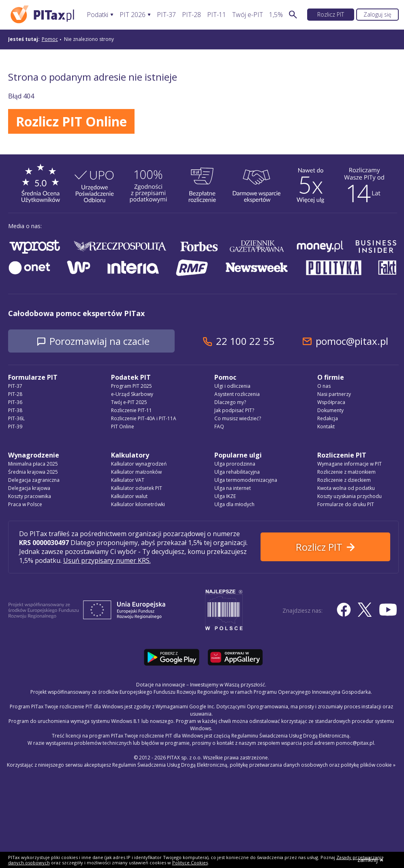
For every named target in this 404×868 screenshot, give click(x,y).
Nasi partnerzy (334, 394)
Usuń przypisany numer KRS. (107, 560)
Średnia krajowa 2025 (33, 472)
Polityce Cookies (190, 863)
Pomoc (50, 39)
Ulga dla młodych (234, 504)
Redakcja (328, 418)
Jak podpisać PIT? (234, 410)
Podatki (97, 15)
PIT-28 (191, 15)
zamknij (371, 860)
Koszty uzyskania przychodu (349, 496)
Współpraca (331, 402)
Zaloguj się (377, 14)
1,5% (276, 15)
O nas (324, 386)
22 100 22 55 (245, 341)
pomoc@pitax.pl (352, 341)
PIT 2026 (133, 15)
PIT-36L (16, 418)
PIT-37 (166, 15)
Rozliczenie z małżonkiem (346, 472)
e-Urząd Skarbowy (132, 394)
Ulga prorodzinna (235, 464)
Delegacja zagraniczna (34, 480)
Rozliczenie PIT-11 (131, 410)
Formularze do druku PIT (346, 504)
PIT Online (123, 427)
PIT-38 (15, 410)
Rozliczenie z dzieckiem (344, 480)
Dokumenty (330, 410)
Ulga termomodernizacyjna (246, 480)
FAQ (219, 427)
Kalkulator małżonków (136, 472)
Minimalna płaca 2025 (33, 464)
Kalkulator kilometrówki (138, 504)
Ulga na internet (233, 488)
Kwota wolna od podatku (346, 488)
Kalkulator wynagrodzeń (139, 464)
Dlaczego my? (230, 402)
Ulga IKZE (225, 496)
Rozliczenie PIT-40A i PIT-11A (144, 418)
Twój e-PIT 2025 (129, 402)
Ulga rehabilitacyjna (237, 472)
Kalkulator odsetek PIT (137, 488)
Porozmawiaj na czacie (99, 341)
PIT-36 (15, 402)
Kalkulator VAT (128, 480)
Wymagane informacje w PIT (349, 464)
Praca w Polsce (25, 504)
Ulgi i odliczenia (232, 386)
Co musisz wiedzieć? (238, 418)
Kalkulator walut (129, 496)
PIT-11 (217, 15)
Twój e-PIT (248, 15)
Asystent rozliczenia (237, 394)
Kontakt (326, 427)
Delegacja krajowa (29, 488)
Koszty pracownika (30, 496)
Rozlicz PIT (331, 14)
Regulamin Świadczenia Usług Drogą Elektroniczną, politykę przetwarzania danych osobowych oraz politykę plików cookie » (254, 765)
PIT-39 (15, 427)
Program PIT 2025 (131, 386)
